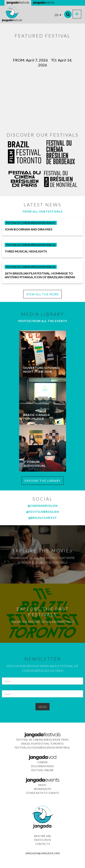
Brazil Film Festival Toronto (43, 744)
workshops (43, 789)
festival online (42, 770)
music (42, 785)
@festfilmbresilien (42, 512)
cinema (42, 762)
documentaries (42, 766)
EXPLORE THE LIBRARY (42, 481)
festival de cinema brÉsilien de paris (42, 740)
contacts (42, 844)
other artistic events (42, 793)
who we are (42, 836)
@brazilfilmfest (43, 518)
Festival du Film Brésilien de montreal (42, 748)
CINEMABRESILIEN (44, 506)
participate (43, 840)
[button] (77, 14)
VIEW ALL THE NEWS (42, 294)
